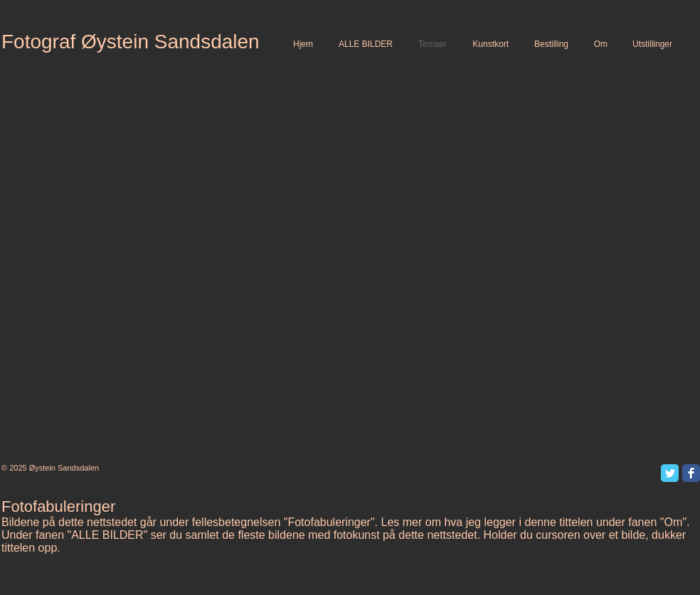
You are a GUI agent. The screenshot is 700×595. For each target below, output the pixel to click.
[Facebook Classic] (691, 473)
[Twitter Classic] (670, 473)
